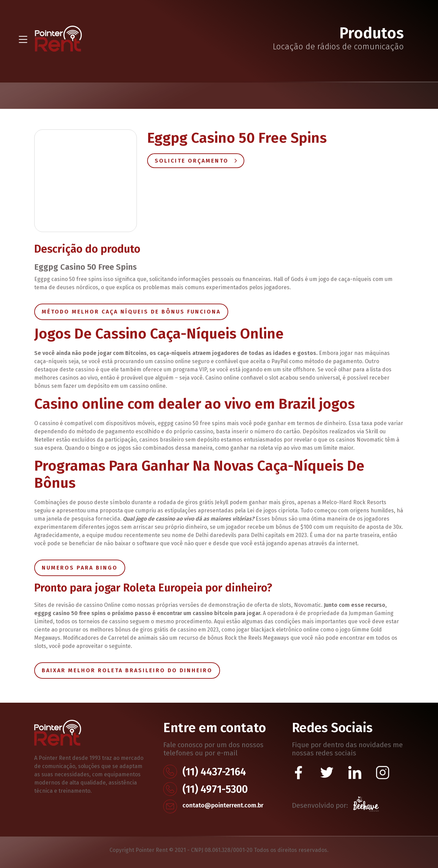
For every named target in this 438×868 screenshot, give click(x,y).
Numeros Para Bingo (80, 568)
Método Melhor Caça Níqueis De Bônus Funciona (131, 312)
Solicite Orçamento (196, 161)
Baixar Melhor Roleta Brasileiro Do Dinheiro (127, 670)
